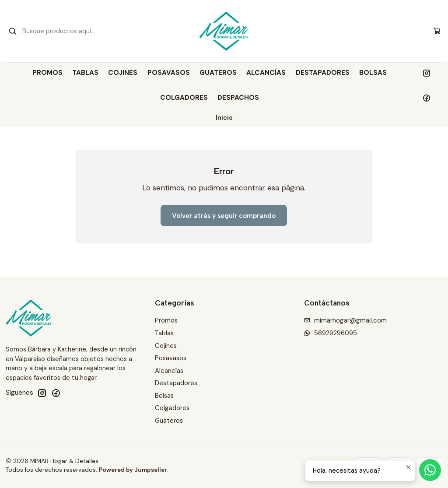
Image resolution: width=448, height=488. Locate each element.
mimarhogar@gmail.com (345, 320)
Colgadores (184, 98)
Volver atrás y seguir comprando (224, 216)
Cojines (123, 73)
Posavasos (169, 73)
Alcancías (266, 73)
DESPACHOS (238, 98)
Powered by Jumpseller (133, 470)
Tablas (85, 73)
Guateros (218, 73)
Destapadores (323, 73)
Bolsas (373, 73)
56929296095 (331, 333)
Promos (47, 73)
